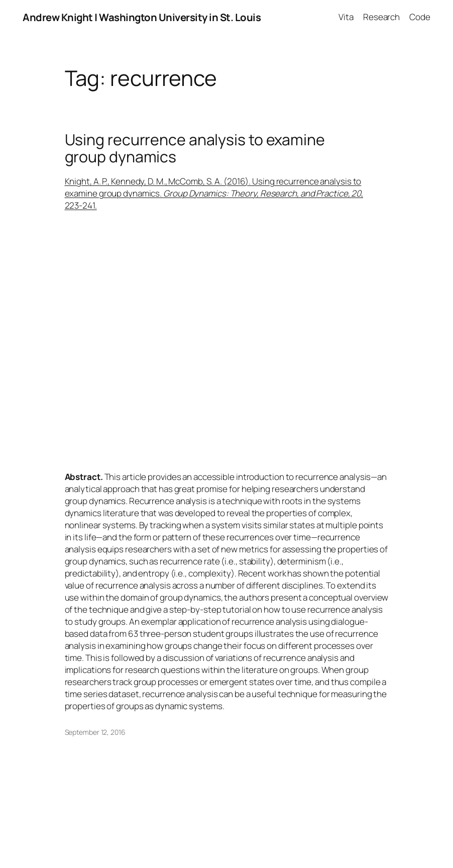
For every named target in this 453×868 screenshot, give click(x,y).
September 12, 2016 (95, 732)
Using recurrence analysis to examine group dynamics (195, 148)
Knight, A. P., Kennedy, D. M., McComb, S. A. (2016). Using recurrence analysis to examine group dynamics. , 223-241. (214, 193)
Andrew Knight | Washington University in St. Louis (142, 17)
